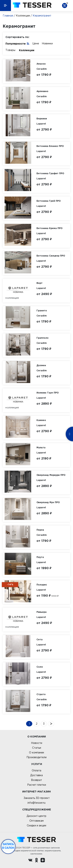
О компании (36, 752)
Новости (37, 743)
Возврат (36, 780)
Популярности (18, 43)
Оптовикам (36, 821)
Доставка (36, 775)
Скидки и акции (36, 825)
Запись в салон (8, 846)
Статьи (37, 748)
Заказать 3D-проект (37, 798)
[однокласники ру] (36, 861)
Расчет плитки (37, 785)
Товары (10, 50)
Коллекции (23, 16)
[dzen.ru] (43, 861)
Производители (36, 757)
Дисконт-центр (36, 816)
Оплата (36, 770)
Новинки (47, 43)
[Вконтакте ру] (30, 861)
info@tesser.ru (36, 803)
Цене (36, 43)
